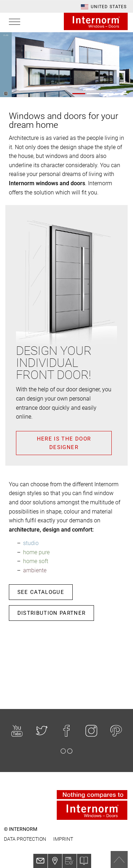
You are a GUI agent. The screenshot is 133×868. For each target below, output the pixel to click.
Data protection (25, 839)
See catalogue (41, 592)
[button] (104, 7)
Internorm (96, 21)
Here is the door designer (64, 443)
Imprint (63, 839)
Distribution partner (52, 613)
